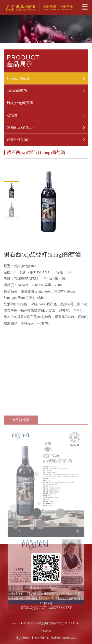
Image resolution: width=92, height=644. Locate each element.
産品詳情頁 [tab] (21, 445)
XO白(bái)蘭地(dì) (48, 128)
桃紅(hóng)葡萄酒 (48, 103)
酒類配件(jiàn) (48, 140)
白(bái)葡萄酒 (48, 91)
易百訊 (44, 638)
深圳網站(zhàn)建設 (64, 638)
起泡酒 (48, 115)
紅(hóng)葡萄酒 (48, 79)
